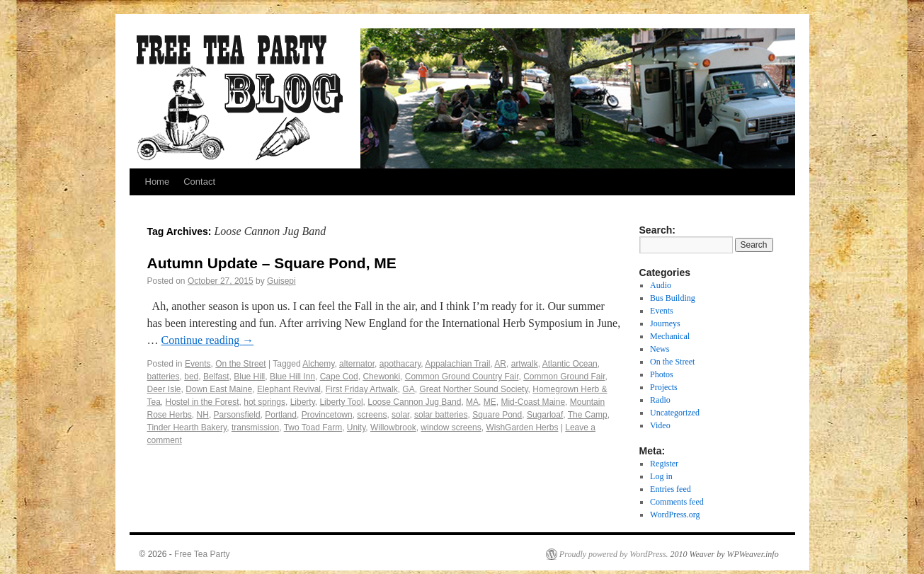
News (660, 349)
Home (158, 182)
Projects (664, 387)
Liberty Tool (341, 402)
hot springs (264, 402)
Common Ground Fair (564, 377)
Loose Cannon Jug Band (414, 402)
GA (408, 389)
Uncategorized (675, 413)
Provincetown (327, 415)
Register (664, 464)
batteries (164, 377)
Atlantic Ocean (570, 364)
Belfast (216, 377)
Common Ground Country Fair (462, 377)
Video (660, 425)
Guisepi (281, 281)
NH (203, 415)
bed (191, 377)
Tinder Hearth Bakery (187, 427)
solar (400, 415)
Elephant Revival (289, 389)
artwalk (525, 364)
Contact (199, 182)
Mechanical (670, 336)
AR (500, 364)
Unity (356, 427)
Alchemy (318, 364)
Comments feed (677, 502)
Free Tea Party (202, 554)
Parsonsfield (237, 415)
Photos (662, 374)
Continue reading (208, 340)
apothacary (400, 364)
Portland (281, 415)
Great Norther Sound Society (473, 389)
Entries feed (671, 489)
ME (490, 402)
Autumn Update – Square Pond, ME (272, 263)
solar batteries (441, 415)
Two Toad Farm (313, 427)
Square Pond (497, 415)
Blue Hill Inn (292, 377)
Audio (661, 285)
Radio (660, 400)
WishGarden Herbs (522, 427)
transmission (255, 427)
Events (198, 364)
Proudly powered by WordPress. (614, 554)
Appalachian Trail (457, 364)
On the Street (240, 364)
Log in (661, 476)
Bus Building (673, 298)
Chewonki (381, 377)
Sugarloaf (545, 415)
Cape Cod (339, 377)
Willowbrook (393, 427)
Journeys (665, 323)
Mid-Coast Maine (533, 402)
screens (372, 415)
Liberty (303, 402)
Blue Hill (249, 377)
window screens (451, 427)
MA (472, 402)
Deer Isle (164, 389)
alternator (357, 364)
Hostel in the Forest (203, 402)
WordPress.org (675, 515)
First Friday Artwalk (362, 389)
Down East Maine (219, 389)
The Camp (588, 415)
